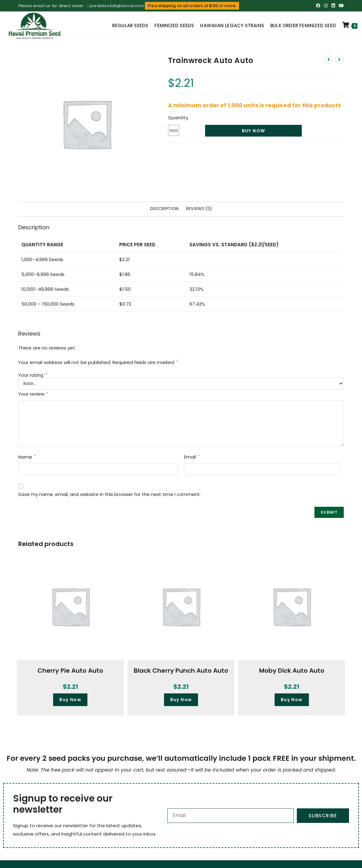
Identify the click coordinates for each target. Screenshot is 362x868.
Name (27, 457)
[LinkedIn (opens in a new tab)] (333, 6)
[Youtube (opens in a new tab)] (340, 6)
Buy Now (254, 131)
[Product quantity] (174, 130)
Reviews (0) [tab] (199, 209)
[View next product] (339, 60)
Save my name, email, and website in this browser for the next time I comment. (109, 494)
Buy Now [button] (70, 700)
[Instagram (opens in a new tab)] (326, 6)
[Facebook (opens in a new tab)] (318, 6)
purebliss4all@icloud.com (117, 6)
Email (192, 457)
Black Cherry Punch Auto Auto (181, 671)
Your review (33, 394)
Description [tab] (164, 209)
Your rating (33, 375)
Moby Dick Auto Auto (292, 671)
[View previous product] (329, 60)
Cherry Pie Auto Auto (70, 671)
